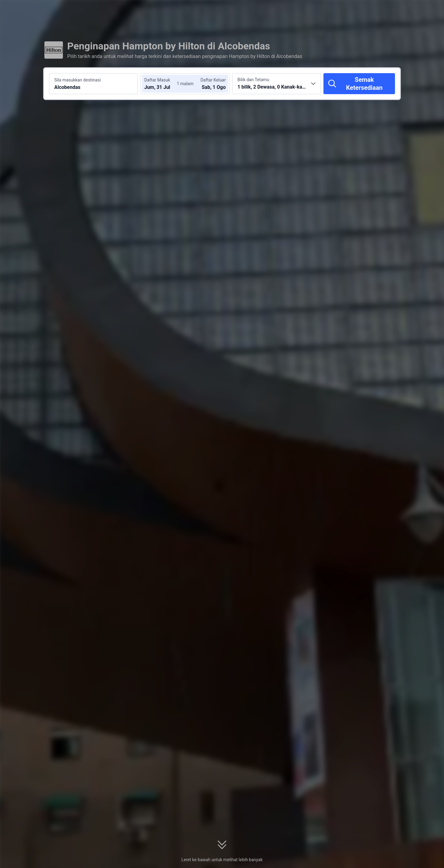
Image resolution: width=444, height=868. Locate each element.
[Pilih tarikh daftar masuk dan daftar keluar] (163, 84)
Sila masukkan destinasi (78, 80)
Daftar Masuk (157, 80)
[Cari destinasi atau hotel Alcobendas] (93, 84)
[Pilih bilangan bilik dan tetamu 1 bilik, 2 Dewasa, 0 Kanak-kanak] (277, 84)
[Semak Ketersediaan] (359, 84)
